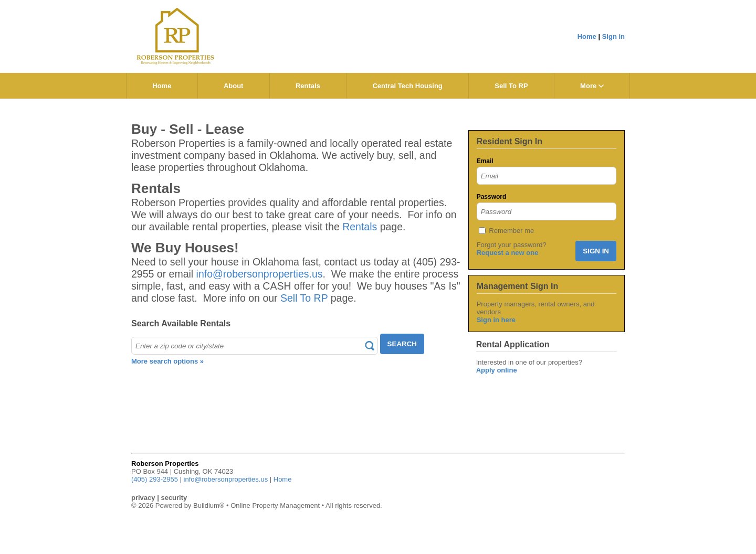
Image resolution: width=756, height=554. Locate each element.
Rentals (308, 86)
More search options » (167, 361)
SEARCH (402, 344)
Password (492, 197)
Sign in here (496, 320)
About (234, 86)
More (592, 86)
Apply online (497, 370)
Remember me (511, 231)
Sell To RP (511, 86)
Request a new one (508, 253)
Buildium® (209, 505)
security (174, 498)
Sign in (613, 36)
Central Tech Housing (407, 86)
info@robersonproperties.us (260, 274)
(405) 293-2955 (155, 479)
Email (485, 161)
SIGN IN (596, 251)
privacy (143, 498)
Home (587, 36)
